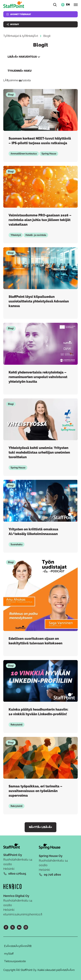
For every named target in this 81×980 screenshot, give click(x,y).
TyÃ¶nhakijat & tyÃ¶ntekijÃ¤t (21, 36)
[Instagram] (26, 927)
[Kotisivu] (14, 5)
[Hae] (55, 5)
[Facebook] (6, 927)
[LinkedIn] (19, 927)
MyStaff (13, 24)
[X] (13, 927)
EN (68, 4)
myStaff (9, 954)
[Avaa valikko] (76, 5)
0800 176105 (17, 874)
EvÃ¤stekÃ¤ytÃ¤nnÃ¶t (18, 946)
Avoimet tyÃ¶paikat (19, 14)
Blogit (47, 36)
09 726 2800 (52, 875)
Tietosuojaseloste (15, 961)
